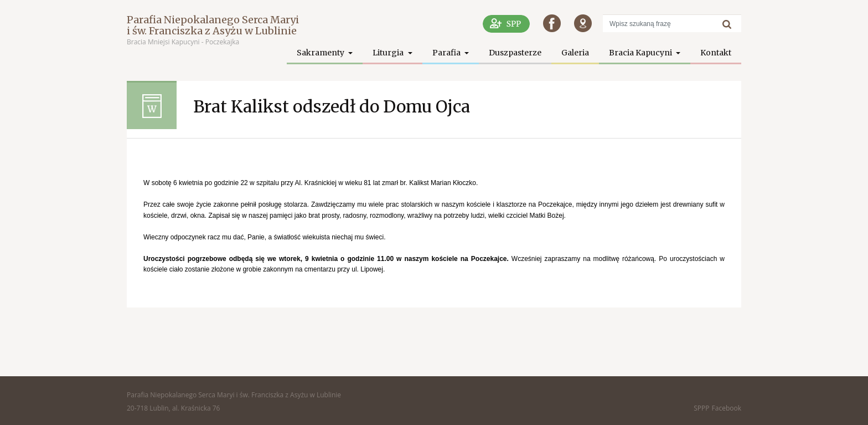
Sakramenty (321, 53)
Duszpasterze (515, 53)
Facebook (727, 408)
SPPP (701, 408)
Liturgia (389, 53)
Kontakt (716, 53)
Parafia (447, 53)
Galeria (575, 53)
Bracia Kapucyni (641, 53)
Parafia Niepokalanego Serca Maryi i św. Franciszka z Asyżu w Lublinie (213, 25)
